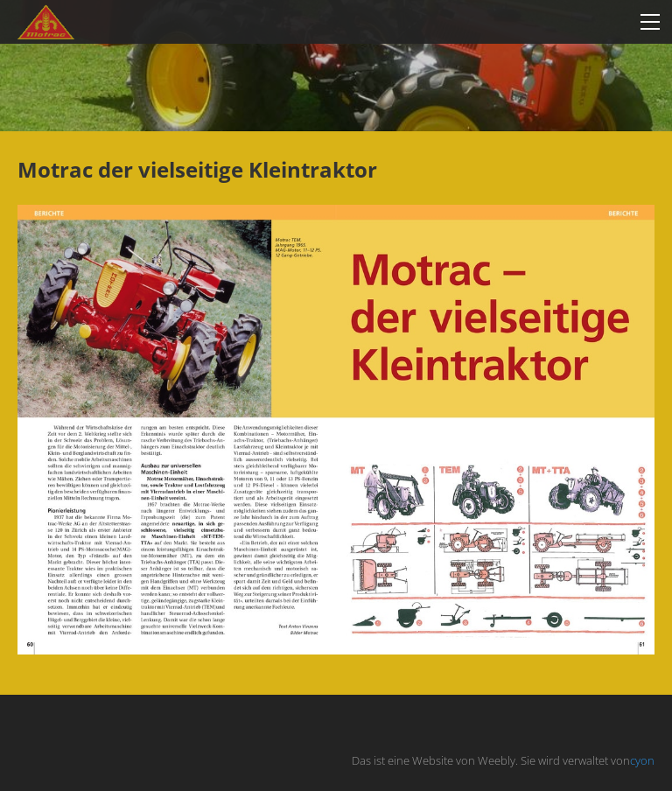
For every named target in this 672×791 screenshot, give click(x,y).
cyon (642, 760)
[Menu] (650, 22)
